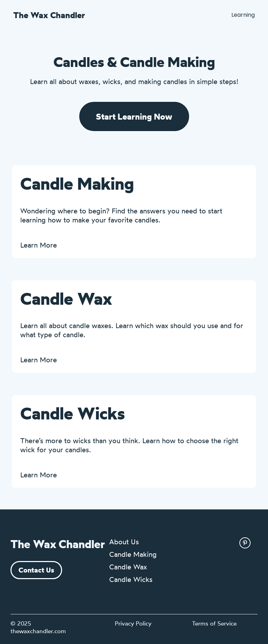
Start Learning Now (134, 116)
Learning (243, 15)
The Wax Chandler (49, 15)
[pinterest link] (245, 543)
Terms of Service (214, 623)
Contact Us (36, 570)
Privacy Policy (133, 623)
